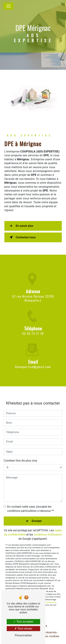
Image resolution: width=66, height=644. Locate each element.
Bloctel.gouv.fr (50, 597)
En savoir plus (21, 226)
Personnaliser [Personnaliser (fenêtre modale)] (23, 635)
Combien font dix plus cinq (20, 455)
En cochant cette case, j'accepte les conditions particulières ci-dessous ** (31, 503)
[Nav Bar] (8, 6)
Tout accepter (23, 622)
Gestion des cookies (46, 636)
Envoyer (37, 516)
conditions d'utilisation (48, 529)
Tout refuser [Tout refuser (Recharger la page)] (23, 629)
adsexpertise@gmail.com (33, 362)
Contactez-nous (22, 237)
